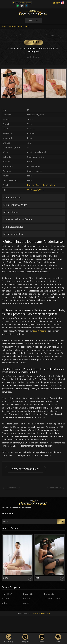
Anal (3, 603)
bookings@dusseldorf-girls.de (41, 185)
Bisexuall (47, 594)
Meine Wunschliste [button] (13, 234)
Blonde (4, 598)
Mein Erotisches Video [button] (15, 205)
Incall (25, 603)
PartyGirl (5, 594)
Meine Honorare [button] (12, 197)
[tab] (33, 197)
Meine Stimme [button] (11, 212)
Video (25, 598)
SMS (58, 638)
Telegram (25, 638)
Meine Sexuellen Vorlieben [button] (17, 219)
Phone (42, 638)
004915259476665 (35, 190)
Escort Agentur (40, 331)
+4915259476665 (22, 3)
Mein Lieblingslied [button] (13, 227)
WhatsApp (9, 638)
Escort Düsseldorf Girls (41, 613)
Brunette (26, 594)
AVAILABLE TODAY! (51, 598)
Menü (36, 21)
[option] (11, 84)
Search (61, 521)
